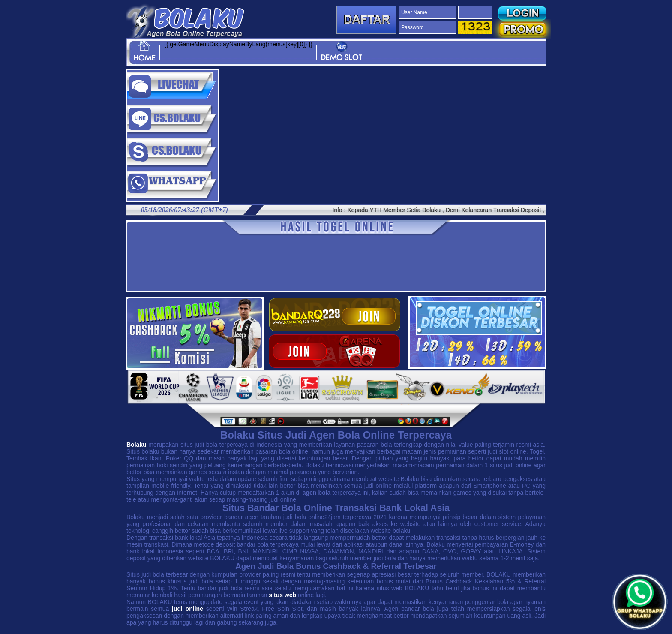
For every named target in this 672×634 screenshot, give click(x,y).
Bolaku (136, 445)
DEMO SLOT (342, 51)
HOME (145, 52)
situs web (282, 595)
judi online (187, 609)
